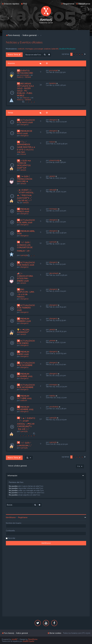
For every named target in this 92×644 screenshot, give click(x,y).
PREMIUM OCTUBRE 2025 (24, 397)
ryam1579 (24, 255)
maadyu (52, 396)
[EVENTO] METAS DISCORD (25, 72)
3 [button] (77, 54)
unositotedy (54, 407)
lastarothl (55, 49)
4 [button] (80, 54)
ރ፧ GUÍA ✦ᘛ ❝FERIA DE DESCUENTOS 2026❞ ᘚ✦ (24, 164)
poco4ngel (39, 49)
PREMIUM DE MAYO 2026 (25, 132)
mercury (26, 98)
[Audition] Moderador (67, 49)
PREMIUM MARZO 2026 (23, 210)
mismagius (29, 49)
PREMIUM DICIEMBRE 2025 (25, 375)
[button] (85, 54)
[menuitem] (24, 4)
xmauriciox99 (54, 160)
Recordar (12, 538)
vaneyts (23, 170)
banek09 (53, 83)
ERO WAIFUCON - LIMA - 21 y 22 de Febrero (26, 293)
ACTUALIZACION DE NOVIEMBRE (26, 386)
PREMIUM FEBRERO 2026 (24, 320)
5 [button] (82, 54)
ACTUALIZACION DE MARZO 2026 (26, 264)
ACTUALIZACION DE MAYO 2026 (26, 121)
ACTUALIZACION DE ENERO (26, 342)
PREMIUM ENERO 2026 (23, 353)
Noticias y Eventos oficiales (24, 42)
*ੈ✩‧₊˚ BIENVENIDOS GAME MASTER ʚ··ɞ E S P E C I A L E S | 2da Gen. (26, 147)
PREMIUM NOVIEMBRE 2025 (25, 408)
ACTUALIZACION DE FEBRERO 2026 (26, 308)
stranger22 (24, 125)
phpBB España (28, 641)
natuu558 (53, 190)
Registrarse (23, 517)
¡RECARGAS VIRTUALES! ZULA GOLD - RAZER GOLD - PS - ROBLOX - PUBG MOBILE (25, 90)
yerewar (52, 341)
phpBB (14, 639)
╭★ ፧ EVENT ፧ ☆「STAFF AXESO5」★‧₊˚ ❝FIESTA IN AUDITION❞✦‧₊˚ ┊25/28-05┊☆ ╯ (26, 195)
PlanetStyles (33, 639)
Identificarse (11, 517)
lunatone (47, 49)
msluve (23, 154)
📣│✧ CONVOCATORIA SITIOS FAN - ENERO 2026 (25, 277)
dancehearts (54, 273)
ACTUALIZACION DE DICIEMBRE (26, 364)
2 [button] (74, 54)
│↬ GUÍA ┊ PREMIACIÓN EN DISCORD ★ (25, 179)
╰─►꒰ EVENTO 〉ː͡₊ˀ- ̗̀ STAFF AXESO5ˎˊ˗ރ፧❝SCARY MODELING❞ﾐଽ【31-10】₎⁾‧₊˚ (26, 424)
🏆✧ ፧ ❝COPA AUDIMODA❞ (23, 331)
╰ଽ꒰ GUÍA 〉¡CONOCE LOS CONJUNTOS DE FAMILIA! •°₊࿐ (25, 247)
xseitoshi (21, 49)
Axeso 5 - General (24, 77)
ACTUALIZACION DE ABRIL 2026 (26, 221)
